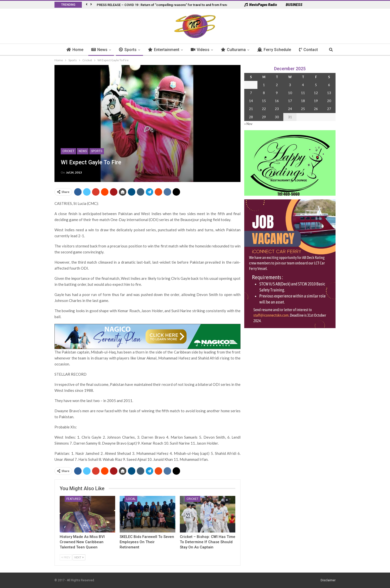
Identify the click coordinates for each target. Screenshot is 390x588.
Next (79, 557)
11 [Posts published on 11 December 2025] (303, 93)
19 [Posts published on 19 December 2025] (316, 101)
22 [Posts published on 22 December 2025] (264, 109)
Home (75, 50)
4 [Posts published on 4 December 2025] (303, 85)
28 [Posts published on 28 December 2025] (251, 117)
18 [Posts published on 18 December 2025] (303, 101)
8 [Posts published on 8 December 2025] (264, 93)
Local (131, 499)
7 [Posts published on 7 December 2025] (251, 93)
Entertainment (164, 50)
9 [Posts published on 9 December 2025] (277, 93)
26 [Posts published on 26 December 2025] (316, 109)
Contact (308, 50)
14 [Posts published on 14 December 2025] (251, 101)
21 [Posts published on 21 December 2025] (251, 109)
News (99, 50)
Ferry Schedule (274, 50)
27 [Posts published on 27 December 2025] (329, 109)
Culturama (233, 50)
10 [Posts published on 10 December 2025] (290, 93)
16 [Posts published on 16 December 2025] (277, 101)
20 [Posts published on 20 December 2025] (329, 101)
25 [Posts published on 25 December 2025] (303, 109)
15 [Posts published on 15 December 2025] (264, 101)
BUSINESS (292, 5)
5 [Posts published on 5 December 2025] (316, 85)
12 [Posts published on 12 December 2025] (316, 93)
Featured (74, 499)
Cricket (68, 151)
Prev (66, 557)
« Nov (248, 124)
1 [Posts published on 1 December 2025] (264, 85)
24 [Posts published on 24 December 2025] (290, 109)
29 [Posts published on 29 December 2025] (264, 117)
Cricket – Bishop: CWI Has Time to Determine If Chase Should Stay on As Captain (208, 542)
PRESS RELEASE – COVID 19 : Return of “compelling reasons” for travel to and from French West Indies (173, 5)
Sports (128, 50)
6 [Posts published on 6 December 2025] (329, 85)
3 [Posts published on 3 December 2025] (290, 85)
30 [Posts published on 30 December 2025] (277, 117)
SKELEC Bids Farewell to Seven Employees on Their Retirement (147, 542)
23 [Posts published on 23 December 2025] (277, 109)
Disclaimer (328, 580)
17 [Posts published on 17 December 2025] (290, 101)
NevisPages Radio (261, 5)
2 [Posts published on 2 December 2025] (277, 85)
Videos (200, 50)
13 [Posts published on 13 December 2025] (329, 93)
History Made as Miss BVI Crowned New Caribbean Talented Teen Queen (82, 542)
